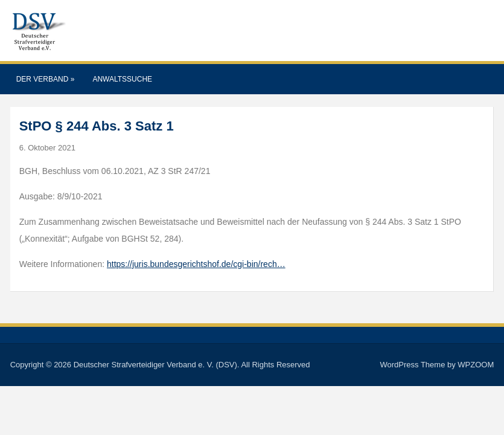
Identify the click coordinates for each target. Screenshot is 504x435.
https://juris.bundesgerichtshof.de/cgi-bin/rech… (196, 264)
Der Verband (46, 79)
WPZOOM (476, 365)
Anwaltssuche (122, 79)
